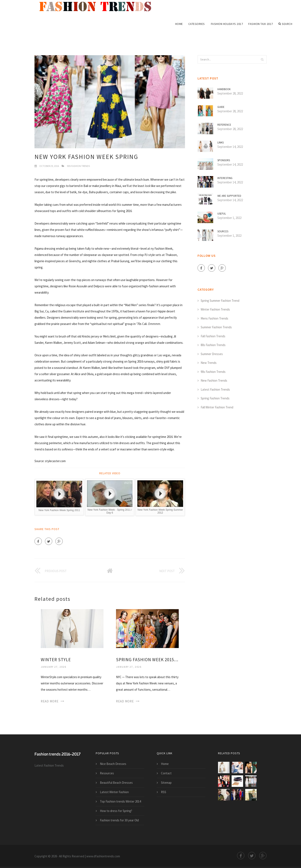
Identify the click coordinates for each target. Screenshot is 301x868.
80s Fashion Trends (213, 345)
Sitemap (166, 783)
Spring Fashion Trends (215, 398)
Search (285, 24)
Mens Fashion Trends (214, 318)
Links (221, 143)
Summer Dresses (212, 354)
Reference (224, 125)
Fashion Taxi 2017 (261, 24)
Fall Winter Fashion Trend (217, 407)
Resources (107, 773)
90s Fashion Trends (78, 166)
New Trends (209, 363)
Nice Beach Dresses (113, 764)
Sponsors (224, 160)
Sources (223, 231)
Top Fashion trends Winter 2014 (120, 801)
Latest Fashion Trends (215, 389)
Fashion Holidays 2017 (227, 24)
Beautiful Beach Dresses (116, 783)
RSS (164, 792)
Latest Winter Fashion (114, 792)
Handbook (224, 89)
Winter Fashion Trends (215, 309)
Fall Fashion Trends (213, 336)
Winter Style (56, 660)
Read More (50, 701)
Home (179, 24)
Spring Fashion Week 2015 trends (147, 660)
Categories (197, 24)
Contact (166, 773)
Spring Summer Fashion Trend (220, 301)
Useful (222, 214)
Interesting (225, 178)
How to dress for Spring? (116, 811)
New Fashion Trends (214, 380)
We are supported (229, 196)
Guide (221, 107)
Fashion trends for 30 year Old (119, 820)
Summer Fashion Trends (216, 327)
